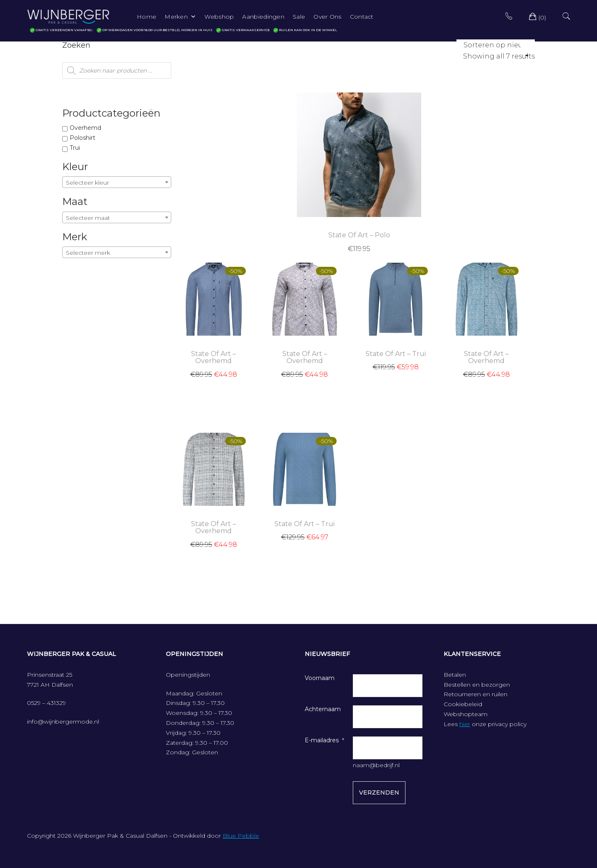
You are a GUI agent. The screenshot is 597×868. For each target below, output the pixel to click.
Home (147, 17)
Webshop (219, 17)
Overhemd (85, 128)
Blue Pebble (241, 836)
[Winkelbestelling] (496, 45)
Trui (75, 148)
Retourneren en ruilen (476, 694)
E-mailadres (322, 740)
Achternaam (323, 709)
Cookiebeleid (463, 704)
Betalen (455, 675)
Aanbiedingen (263, 17)
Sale (299, 17)
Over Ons (327, 17)
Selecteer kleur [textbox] (87, 183)
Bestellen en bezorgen (477, 685)
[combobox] (117, 182)
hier (465, 724)
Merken (180, 17)
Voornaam (320, 678)
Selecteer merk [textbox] (88, 253)
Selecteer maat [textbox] (88, 218)
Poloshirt (83, 138)
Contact (362, 17)
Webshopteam (466, 714)
